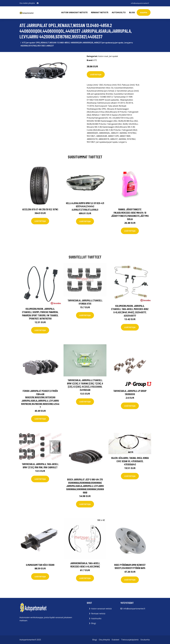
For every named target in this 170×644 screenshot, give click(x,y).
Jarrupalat (113, 56)
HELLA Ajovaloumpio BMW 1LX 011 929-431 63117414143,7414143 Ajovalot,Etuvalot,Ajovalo (85, 206)
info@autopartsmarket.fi (139, 3)
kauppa (144, 12)
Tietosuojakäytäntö (130, 640)
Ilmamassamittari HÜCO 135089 (40, 565)
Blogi (132, 12)
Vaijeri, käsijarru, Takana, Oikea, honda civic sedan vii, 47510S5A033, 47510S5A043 (130, 461)
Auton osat (103, 56)
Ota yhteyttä (104, 640)
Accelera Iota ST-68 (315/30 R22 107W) (40, 209)
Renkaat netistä (100, 12)
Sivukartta (145, 640)
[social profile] (38, 3)
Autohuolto (119, 12)
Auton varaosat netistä (74, 12)
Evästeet (115, 640)
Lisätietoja (96, 74)
